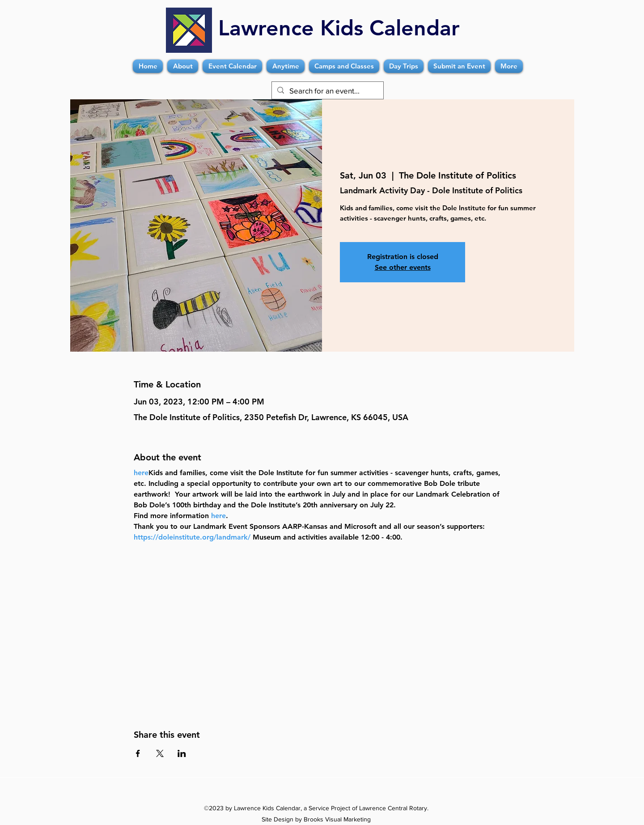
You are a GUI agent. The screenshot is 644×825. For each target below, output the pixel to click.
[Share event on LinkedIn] (182, 753)
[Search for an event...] (327, 91)
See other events (403, 267)
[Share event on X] (160, 753)
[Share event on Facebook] (138, 753)
